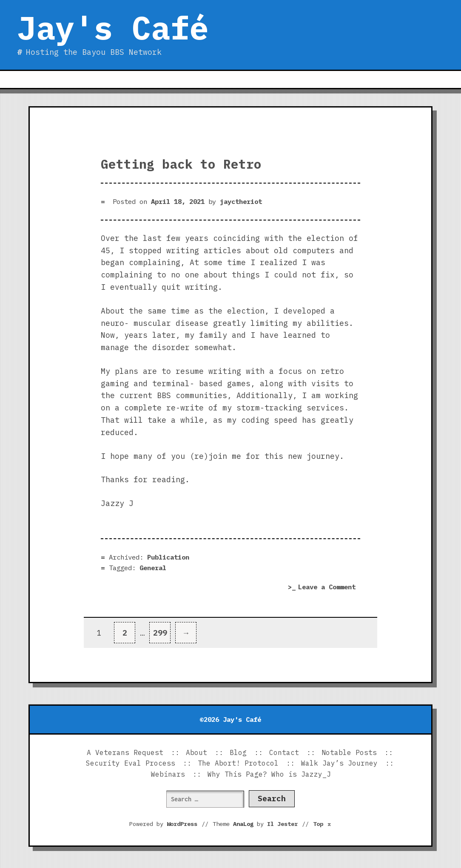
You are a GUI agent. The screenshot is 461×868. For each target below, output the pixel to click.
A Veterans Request (125, 752)
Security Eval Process (131, 763)
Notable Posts (349, 752)
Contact (284, 752)
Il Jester (282, 824)
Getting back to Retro (181, 164)
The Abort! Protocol (238, 763)
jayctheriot (241, 201)
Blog (238, 752)
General (153, 568)
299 (162, 630)
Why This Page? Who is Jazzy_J (269, 774)
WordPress (182, 824)
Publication (168, 557)
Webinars (168, 774)
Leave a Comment (329, 587)
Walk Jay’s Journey (339, 763)
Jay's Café (113, 28)
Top (322, 824)
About (196, 752)
